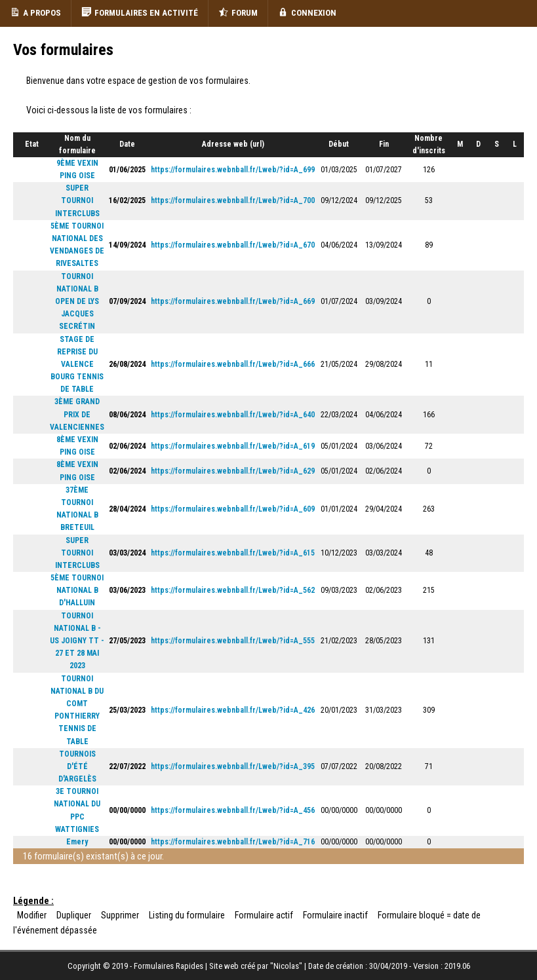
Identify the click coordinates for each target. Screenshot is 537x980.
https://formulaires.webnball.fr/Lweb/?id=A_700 (233, 200)
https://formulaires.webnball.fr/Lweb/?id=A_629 (233, 471)
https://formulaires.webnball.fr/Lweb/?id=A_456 (233, 810)
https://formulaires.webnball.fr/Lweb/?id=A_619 (233, 446)
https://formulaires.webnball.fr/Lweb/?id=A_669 (233, 301)
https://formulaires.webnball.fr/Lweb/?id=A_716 (233, 842)
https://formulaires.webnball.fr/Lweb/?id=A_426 (233, 710)
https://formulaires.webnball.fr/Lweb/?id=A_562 (233, 590)
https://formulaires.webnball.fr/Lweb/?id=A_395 (233, 766)
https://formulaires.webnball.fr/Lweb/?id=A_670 (233, 245)
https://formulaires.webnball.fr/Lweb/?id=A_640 (233, 415)
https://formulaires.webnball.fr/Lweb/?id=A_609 (233, 509)
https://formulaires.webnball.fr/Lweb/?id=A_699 (233, 170)
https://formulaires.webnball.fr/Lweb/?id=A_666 (233, 364)
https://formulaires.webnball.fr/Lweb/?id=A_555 (233, 641)
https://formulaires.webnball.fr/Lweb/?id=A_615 (233, 553)
